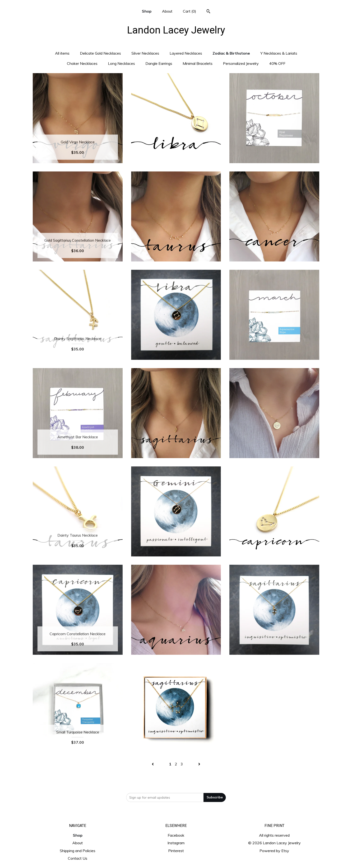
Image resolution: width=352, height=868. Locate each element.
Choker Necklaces (82, 63)
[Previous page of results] (153, 764)
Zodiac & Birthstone (231, 53)
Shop (147, 11)
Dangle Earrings (159, 63)
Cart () (190, 11)
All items (62, 53)
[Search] (208, 12)
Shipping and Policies (78, 851)
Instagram (176, 843)
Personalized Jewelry (241, 63)
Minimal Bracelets (198, 63)
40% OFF (277, 63)
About (167, 11)
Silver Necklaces (145, 53)
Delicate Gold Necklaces (100, 53)
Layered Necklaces (186, 53)
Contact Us (78, 858)
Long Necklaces (121, 63)
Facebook (176, 835)
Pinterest (176, 851)
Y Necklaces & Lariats (279, 53)
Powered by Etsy (274, 851)
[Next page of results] (199, 764)
